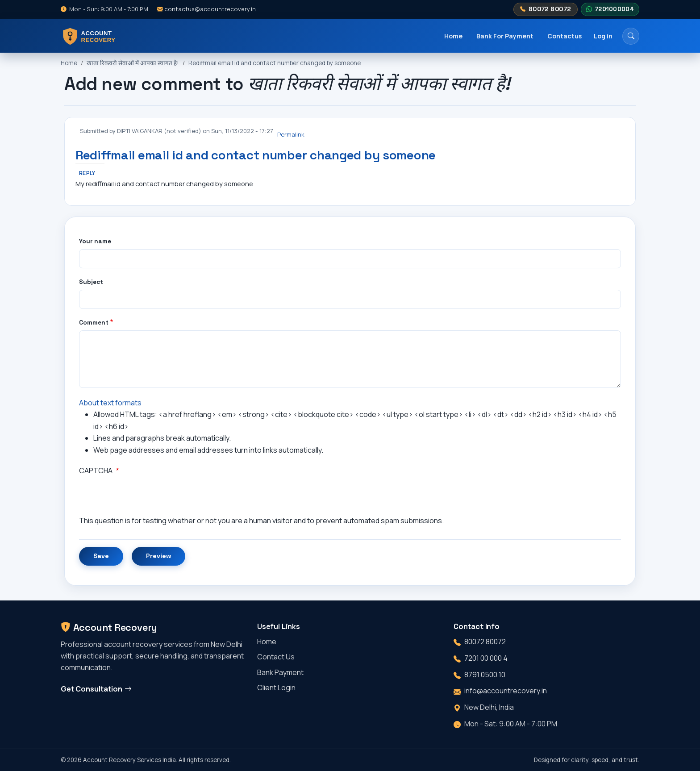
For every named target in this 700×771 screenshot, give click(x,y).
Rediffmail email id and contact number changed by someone (275, 63)
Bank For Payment (505, 36)
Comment (94, 323)
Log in (603, 36)
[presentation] (147, 497)
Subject (91, 282)
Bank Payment (280, 672)
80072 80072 (546, 9)
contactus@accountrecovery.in (206, 9)
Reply (87, 173)
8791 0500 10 (485, 675)
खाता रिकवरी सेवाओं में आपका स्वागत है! (133, 63)
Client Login (276, 688)
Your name (95, 241)
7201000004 (610, 9)
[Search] (631, 36)
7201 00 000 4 (486, 658)
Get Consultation (96, 689)
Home (453, 36)
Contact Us (276, 657)
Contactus (565, 36)
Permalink (291, 134)
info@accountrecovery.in (506, 691)
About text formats (110, 403)
